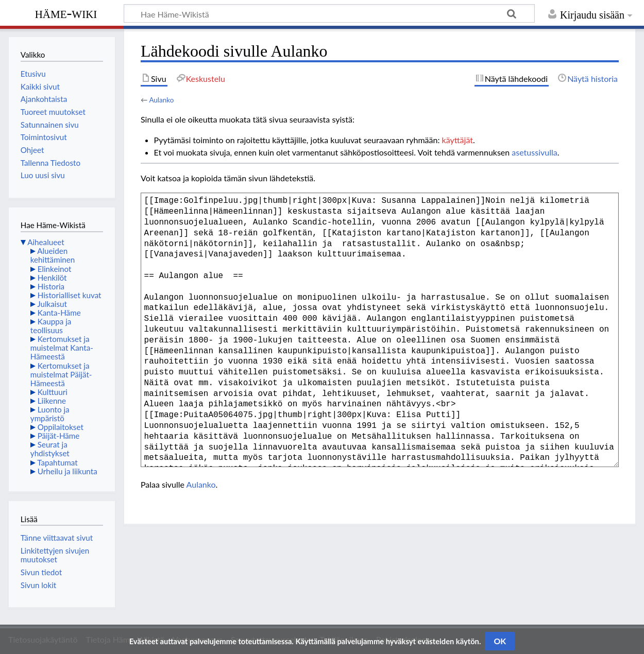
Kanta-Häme (59, 313)
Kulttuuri (53, 392)
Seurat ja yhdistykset (50, 449)
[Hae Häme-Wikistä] (329, 13)
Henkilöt (52, 278)
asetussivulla (534, 152)
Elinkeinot (55, 269)
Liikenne (52, 401)
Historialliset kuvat (70, 295)
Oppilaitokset (61, 427)
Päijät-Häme (59, 436)
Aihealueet (46, 242)
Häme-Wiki (66, 13)
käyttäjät (457, 140)
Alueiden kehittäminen (53, 255)
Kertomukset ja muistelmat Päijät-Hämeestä (61, 374)
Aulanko (161, 100)
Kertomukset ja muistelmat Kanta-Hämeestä (62, 348)
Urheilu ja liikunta (67, 471)
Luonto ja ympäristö (50, 414)
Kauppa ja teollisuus (51, 326)
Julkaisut (52, 304)
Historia (51, 286)
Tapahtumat (57, 462)
